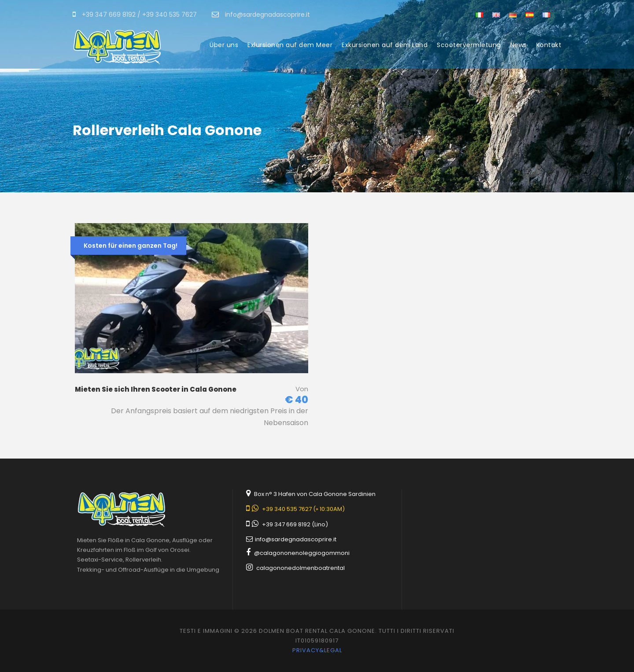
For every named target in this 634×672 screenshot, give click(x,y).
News (519, 45)
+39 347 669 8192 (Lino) (295, 524)
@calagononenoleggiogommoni (302, 553)
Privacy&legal (317, 650)
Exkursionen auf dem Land (385, 45)
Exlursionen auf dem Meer (290, 45)
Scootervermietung (469, 45)
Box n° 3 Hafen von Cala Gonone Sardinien (315, 494)
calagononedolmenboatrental (300, 568)
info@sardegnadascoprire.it (296, 539)
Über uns (224, 45)
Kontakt (549, 45)
